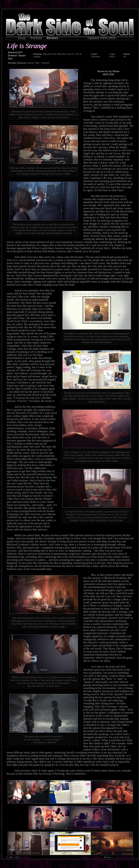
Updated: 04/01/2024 (102, 38)
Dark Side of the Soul (125, 857)
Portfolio (36, 38)
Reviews (52, 38)
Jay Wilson (24, 857)
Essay (22, 38)
